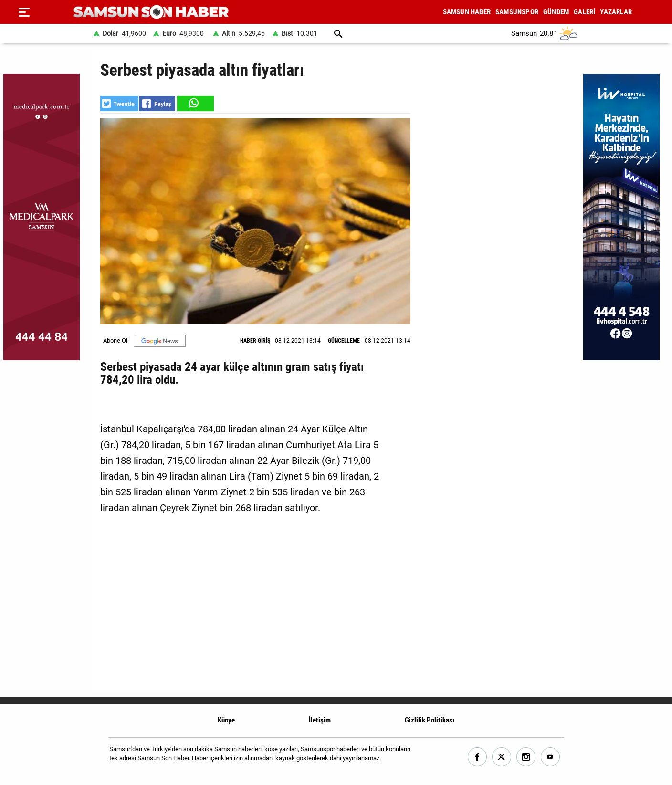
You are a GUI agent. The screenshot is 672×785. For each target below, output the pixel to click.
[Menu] (24, 12)
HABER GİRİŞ (255, 341)
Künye (226, 720)
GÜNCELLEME (344, 341)
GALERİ (584, 12)
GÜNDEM (556, 12)
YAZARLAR (616, 12)
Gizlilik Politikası (430, 720)
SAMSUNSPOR (517, 12)
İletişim (320, 720)
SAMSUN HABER (467, 12)
